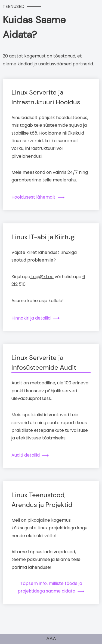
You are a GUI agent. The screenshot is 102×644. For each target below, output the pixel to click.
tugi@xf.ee (42, 277)
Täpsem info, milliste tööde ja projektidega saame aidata (50, 587)
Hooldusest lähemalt (33, 197)
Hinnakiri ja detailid (31, 318)
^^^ (51, 639)
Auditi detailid (26, 455)
